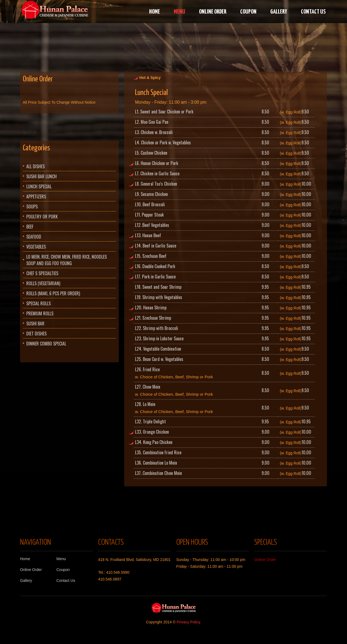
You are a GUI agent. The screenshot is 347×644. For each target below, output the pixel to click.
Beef (30, 227)
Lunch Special (39, 186)
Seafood (34, 237)
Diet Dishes (36, 334)
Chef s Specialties (42, 273)
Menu (179, 12)
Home (155, 12)
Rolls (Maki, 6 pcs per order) (53, 293)
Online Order (213, 12)
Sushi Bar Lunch (41, 176)
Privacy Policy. (189, 622)
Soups (32, 207)
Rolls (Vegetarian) (43, 283)
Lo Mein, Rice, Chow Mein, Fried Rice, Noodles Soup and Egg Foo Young (67, 260)
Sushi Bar (35, 323)
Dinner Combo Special (46, 344)
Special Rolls (38, 303)
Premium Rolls (40, 313)
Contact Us (313, 12)
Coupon (248, 12)
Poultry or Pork (42, 217)
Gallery (279, 12)
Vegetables (36, 247)
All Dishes (36, 166)
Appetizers (36, 196)
